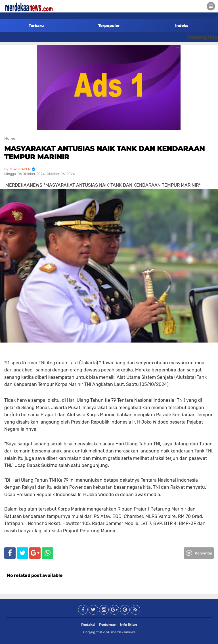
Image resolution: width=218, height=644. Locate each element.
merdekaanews (123, 632)
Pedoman (108, 625)
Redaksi (88, 625)
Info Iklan (128, 625)
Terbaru (36, 25)
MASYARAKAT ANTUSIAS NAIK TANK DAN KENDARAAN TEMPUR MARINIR (104, 153)
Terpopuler (109, 25)
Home (10, 138)
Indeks (182, 25)
